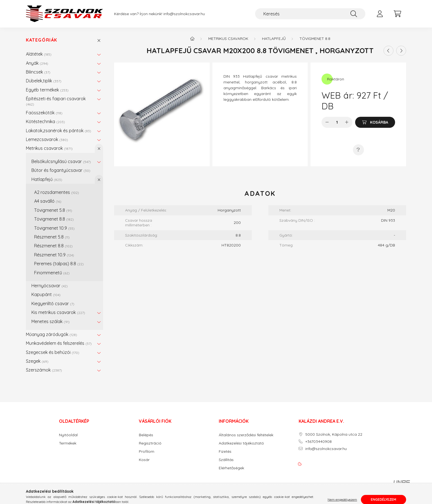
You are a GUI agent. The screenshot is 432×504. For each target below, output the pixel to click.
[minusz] (327, 122)
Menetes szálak (51, 321)
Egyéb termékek (47, 90)
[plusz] (347, 122)
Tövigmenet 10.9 (54, 228)
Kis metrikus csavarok (58, 312)
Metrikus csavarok (49, 148)
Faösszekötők (44, 113)
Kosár (144, 460)
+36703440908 (318, 442)
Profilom (147, 452)
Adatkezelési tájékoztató (241, 443)
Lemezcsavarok (47, 139)
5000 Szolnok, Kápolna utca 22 (334, 434)
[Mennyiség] (337, 122)
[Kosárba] (375, 122)
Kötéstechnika (45, 121)
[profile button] (380, 14)
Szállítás (226, 460)
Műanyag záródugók (52, 334)
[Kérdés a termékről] (358, 150)
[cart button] (397, 14)
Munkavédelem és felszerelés (59, 343)
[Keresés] (310, 14)
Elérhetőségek (231, 468)
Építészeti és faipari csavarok (56, 101)
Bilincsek (38, 72)
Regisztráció (150, 443)
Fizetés (225, 452)
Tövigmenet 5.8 (53, 210)
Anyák (37, 63)
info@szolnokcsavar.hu (184, 14)
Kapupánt (46, 294)
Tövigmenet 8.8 (54, 219)
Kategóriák (42, 40)
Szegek (37, 361)
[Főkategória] (192, 39)
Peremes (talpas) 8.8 (59, 264)
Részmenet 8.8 (53, 246)
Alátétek (39, 54)
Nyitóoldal (68, 435)
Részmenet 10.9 (54, 255)
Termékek (68, 443)
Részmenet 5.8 (52, 237)
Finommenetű (52, 273)
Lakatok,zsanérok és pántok (59, 131)
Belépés (146, 435)
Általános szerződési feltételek (246, 435)
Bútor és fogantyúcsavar (61, 170)
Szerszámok (44, 370)
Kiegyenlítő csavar (53, 304)
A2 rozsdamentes (57, 192)
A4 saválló (48, 201)
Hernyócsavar (50, 286)
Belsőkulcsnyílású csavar (61, 161)
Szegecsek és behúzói (53, 352)
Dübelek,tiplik (44, 81)
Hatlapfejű (47, 179)
